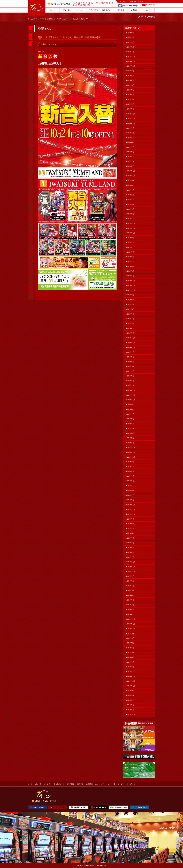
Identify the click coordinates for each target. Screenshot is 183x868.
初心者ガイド (58, 784)
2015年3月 (131, 662)
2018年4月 (131, 486)
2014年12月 (131, 676)
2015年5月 (131, 652)
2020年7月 (131, 362)
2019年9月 (131, 405)
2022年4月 (131, 262)
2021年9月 (131, 295)
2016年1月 (131, 614)
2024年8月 (131, 133)
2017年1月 (131, 557)
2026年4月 (131, 38)
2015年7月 (131, 643)
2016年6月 (131, 590)
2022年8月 (131, 243)
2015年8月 (131, 638)
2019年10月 (131, 400)
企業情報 (89, 784)
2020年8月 (131, 357)
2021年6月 (131, 309)
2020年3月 (131, 376)
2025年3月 (131, 99)
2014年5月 (131, 705)
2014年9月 (131, 691)
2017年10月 (131, 514)
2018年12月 (131, 447)
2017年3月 (131, 548)
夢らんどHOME (32, 19)
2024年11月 (131, 118)
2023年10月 (131, 176)
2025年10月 (131, 66)
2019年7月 (131, 414)
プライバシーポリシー (119, 784)
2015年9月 (131, 633)
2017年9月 (131, 519)
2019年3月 (131, 433)
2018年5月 (131, 481)
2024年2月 (131, 161)
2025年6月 (131, 85)
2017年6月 (131, 533)
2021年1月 (131, 333)
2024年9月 (131, 128)
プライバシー (132, 1)
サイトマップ (123, 1)
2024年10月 (131, 123)
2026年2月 (131, 47)
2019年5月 (131, 424)
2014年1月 (131, 710)
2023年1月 (131, 219)
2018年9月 (131, 462)
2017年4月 (131, 543)
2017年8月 (131, 524)
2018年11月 (131, 452)
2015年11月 (131, 624)
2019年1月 (131, 443)
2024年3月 (131, 157)
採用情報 (80, 784)
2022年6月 (131, 252)
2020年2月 (131, 381)
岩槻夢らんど (51, 19)
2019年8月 (131, 409)
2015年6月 (131, 648)
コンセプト (48, 784)
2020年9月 (131, 352)
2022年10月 (131, 233)
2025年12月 (131, 57)
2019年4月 (131, 428)
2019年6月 (131, 419)
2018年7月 (131, 471)
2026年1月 (131, 52)
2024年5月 (131, 147)
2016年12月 (131, 562)
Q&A (96, 784)
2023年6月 (131, 195)
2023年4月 (131, 204)
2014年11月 (131, 681)
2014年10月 (131, 686)
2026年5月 (131, 33)
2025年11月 (131, 61)
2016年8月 (131, 581)
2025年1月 (131, 109)
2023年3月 (131, 209)
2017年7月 (131, 529)
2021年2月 (131, 328)
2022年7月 (131, 247)
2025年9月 (131, 71)
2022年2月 (131, 271)
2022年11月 (131, 228)
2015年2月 (131, 667)
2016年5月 (131, 595)
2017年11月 (131, 510)
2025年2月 (131, 104)
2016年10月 (131, 571)
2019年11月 (131, 395)
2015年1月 (131, 672)
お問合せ (140, 1)
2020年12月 (131, 338)
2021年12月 (131, 281)
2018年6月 (131, 476)
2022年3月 (131, 266)
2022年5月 (131, 257)
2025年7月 (131, 80)
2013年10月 (131, 714)
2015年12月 (131, 619)
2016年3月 (131, 605)
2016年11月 (131, 567)
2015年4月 (131, 657)
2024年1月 (131, 166)
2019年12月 (131, 390)
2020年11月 (131, 343)
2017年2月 (131, 552)
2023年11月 (131, 171)
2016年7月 (131, 586)
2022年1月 (131, 276)
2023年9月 (131, 180)
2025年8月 (131, 76)
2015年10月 (131, 629)
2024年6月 (131, 142)
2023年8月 (131, 185)
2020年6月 (131, 366)
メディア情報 (42, 19)
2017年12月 (131, 505)
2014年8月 (131, 695)
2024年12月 (131, 114)
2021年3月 (131, 324)
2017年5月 (131, 538)
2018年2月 (131, 495)
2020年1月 (131, 385)
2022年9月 (131, 238)
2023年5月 (131, 200)
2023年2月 (131, 214)
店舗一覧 (38, 784)
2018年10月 (131, 457)
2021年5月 (131, 314)
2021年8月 (131, 300)
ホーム (30, 784)
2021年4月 (131, 319)
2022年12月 (131, 223)
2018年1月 (131, 500)
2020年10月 (131, 347)
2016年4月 (131, 600)
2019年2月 (131, 438)
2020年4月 (131, 371)
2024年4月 (131, 152)
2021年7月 (131, 304)
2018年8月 (131, 467)
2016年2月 (131, 610)
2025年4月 (131, 95)
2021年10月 (131, 290)
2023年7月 (131, 190)
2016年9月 (131, 576)
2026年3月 (131, 42)
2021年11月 (131, 285)
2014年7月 (131, 700)
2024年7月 (131, 138)
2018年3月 (131, 490)
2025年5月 (131, 90)
